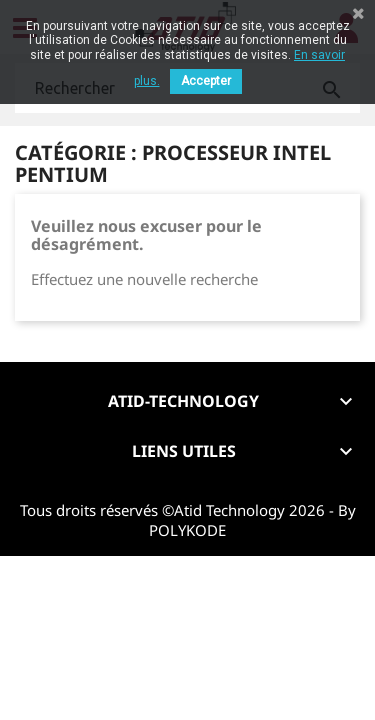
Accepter (206, 81)
